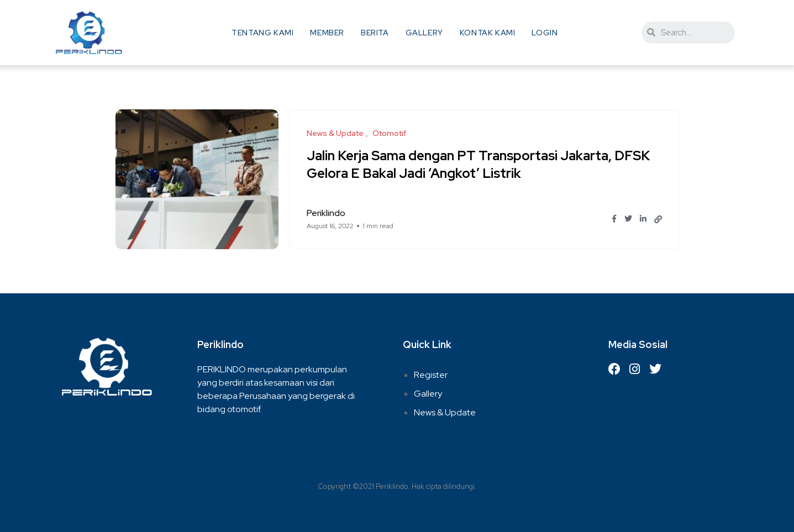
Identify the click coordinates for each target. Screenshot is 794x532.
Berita (375, 33)
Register (431, 375)
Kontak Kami (488, 33)
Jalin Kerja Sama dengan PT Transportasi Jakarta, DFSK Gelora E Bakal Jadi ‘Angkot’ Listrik (478, 164)
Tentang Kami (262, 33)
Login (545, 33)
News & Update (445, 412)
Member (327, 33)
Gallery (424, 33)
